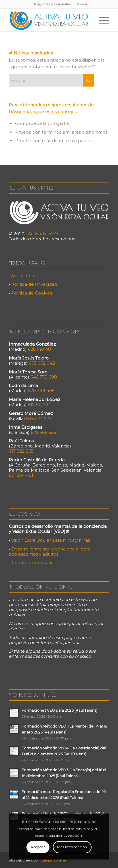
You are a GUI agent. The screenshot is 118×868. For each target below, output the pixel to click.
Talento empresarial (33, 563)
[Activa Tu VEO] (49, 20)
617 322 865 (21, 451)
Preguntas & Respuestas (52, 4)
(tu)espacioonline (53, 860)
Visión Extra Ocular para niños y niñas (50, 540)
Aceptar (38, 847)
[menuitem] (52, 4)
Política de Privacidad (34, 284)
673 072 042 (42, 363)
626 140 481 (40, 349)
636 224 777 (39, 418)
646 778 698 (44, 377)
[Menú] (101, 20)
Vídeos (82, 4)
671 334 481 (21, 475)
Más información (72, 847)
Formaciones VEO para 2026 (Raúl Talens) (59, 710)
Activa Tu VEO (43, 234)
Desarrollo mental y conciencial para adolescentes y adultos (49, 551)
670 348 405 (41, 391)
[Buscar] (51, 80)
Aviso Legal (23, 276)
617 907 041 (40, 404)
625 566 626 (43, 432)
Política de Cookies (32, 293)
